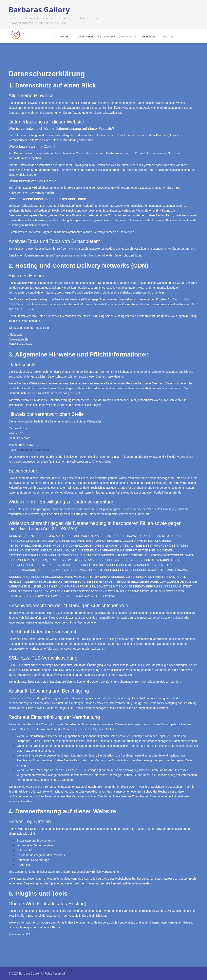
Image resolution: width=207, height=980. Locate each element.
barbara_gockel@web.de (34, 450)
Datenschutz (127, 37)
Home (65, 37)
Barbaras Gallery (39, 10)
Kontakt (169, 37)
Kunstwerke (86, 37)
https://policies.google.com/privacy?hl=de (34, 927)
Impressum (148, 37)
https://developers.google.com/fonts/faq (110, 923)
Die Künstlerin (107, 37)
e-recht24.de (26, 934)
